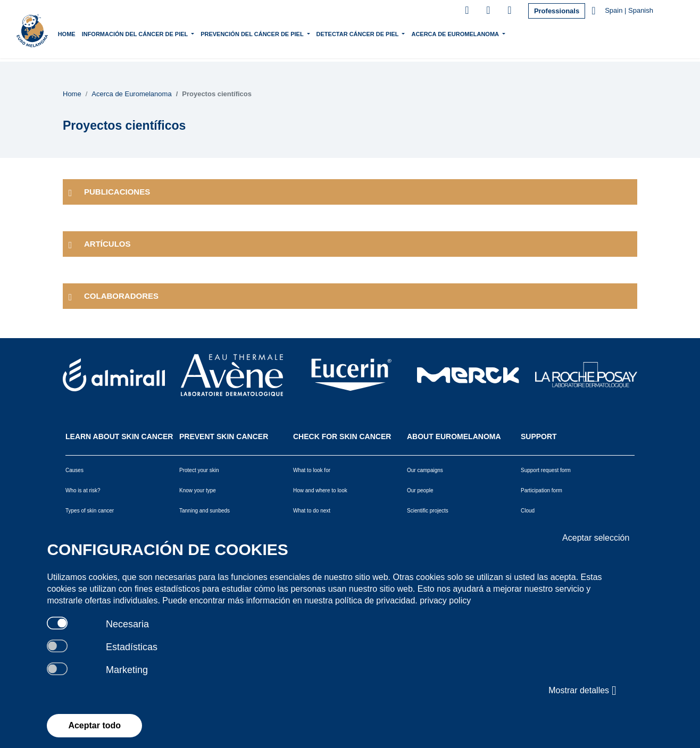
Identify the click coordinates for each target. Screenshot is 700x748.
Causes (74, 470)
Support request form (546, 470)
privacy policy (445, 600)
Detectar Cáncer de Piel (381, 33)
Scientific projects (428, 511)
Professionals (557, 11)
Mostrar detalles (582, 691)
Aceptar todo (94, 725)
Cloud (528, 511)
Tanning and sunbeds (205, 511)
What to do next (312, 511)
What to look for (312, 470)
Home (89, 34)
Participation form (541, 490)
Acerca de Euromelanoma (479, 33)
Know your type (198, 490)
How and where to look (320, 490)
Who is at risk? (83, 490)
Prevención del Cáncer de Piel (275, 33)
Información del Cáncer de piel (158, 33)
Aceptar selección (596, 538)
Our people (420, 490)
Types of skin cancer (90, 511)
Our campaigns (425, 470)
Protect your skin (199, 470)
